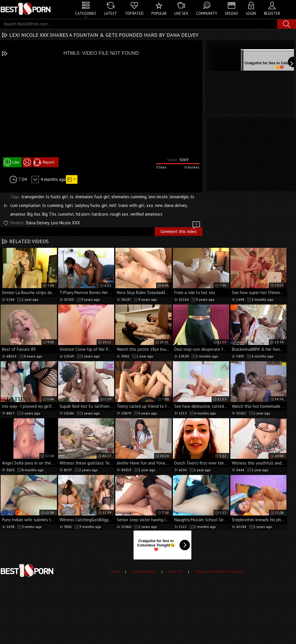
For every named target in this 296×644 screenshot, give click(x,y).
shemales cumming (129, 197)
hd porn (83, 214)
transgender (33, 197)
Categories (86, 13)
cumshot (66, 214)
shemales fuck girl (92, 197)
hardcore (100, 214)
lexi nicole (158, 197)
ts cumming (53, 205)
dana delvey (175, 205)
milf (113, 205)
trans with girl (131, 205)
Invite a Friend (144, 571)
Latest (111, 13)
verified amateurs (146, 214)
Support (175, 571)
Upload (232, 13)
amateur (18, 214)
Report (49, 162)
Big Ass (34, 214)
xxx (150, 205)
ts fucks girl (57, 197)
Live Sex (181, 13)
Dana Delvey (38, 223)
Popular (159, 13)
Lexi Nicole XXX (65, 223)
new (159, 205)
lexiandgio (179, 197)
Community (207, 13)
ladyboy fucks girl (91, 205)
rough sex (119, 214)
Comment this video (181, 231)
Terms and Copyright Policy (219, 571)
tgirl (69, 205)
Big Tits (49, 214)
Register (272, 13)
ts (72, 197)
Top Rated (134, 13)
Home (115, 571)
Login (251, 13)
